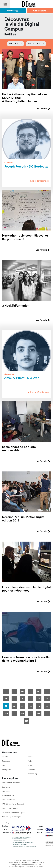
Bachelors (6, 787)
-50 (22, 691)
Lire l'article (43, 109)
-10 (6, 699)
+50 (39, 714)
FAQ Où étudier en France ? (13, 804)
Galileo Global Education (26, 864)
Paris (30, 761)
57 (22, 706)
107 (26, 721)
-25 (39, 691)
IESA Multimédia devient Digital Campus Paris (26, 865)
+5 (39, 706)
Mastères (6, 791)
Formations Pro (8, 795)
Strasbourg (32, 774)
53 (39, 699)
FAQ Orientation (8, 800)
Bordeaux (6, 761)
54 (47, 699)
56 (14, 706)
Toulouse (31, 770)
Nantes (30, 757)
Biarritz (5, 757)
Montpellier (7, 770)
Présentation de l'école (11, 783)
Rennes (30, 765)
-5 (22, 699)
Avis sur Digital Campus (12, 817)
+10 (6, 714)
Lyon (4, 765)
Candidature (41, 11)
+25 (22, 714)
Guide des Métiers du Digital (13, 813)
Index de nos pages (10, 808)
